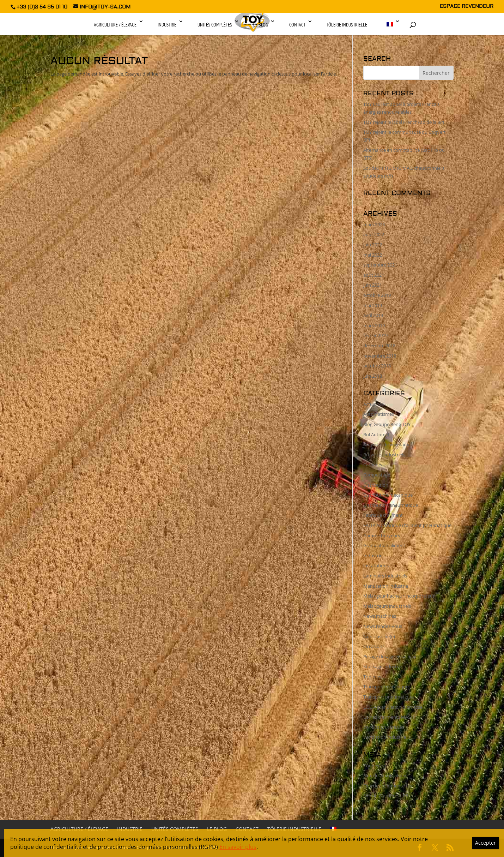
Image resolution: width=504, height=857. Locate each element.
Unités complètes (215, 25)
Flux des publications (385, 775)
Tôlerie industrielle (347, 25)
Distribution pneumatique (391, 505)
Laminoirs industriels (385, 576)
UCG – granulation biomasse (393, 707)
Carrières (373, 465)
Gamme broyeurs (382, 535)
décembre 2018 (379, 346)
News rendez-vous (383, 626)
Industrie (167, 25)
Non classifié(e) (379, 636)
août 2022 (374, 234)
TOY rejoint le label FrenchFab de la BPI (404, 122)
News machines (380, 616)
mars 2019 (374, 325)
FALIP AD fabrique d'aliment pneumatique (407, 525)
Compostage (377, 475)
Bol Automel (376, 435)
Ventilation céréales (384, 727)
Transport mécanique (386, 687)
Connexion (375, 766)
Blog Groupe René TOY (387, 424)
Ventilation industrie (385, 737)
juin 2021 (373, 285)
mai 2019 (373, 305)
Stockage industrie (383, 666)
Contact (297, 25)
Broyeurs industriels (384, 455)
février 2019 (375, 335)
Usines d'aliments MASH (389, 717)
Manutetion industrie (386, 586)
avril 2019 (373, 315)
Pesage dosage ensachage (390, 657)
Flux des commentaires (388, 786)
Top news (373, 677)
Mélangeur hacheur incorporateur (399, 596)
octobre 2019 (377, 295)
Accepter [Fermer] (485, 843)
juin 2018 (373, 376)
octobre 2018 (377, 366)
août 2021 (374, 275)
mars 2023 (374, 224)
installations (376, 565)
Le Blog (261, 25)
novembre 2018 (380, 356)
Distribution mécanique (388, 495)
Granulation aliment (384, 545)
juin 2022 (373, 245)
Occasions (374, 646)
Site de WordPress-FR (386, 796)
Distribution (376, 485)
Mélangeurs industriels (387, 606)
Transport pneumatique (388, 697)
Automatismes (379, 414)
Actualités (374, 404)
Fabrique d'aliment (383, 515)
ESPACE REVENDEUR (467, 7)
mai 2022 (373, 255)
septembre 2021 (380, 265)
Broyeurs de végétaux (386, 444)
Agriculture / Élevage (115, 25)
